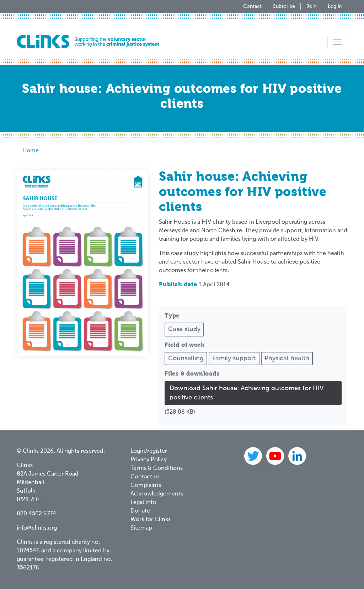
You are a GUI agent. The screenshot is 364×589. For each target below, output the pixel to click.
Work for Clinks (151, 520)
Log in (335, 6)
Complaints (146, 485)
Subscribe (284, 6)
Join (311, 6)
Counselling (186, 359)
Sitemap (141, 528)
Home (31, 151)
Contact (252, 6)
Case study (184, 329)
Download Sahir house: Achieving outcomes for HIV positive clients (247, 393)
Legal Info (143, 503)
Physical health (287, 359)
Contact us (145, 477)
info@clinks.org (37, 528)
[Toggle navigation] (337, 42)
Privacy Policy (149, 460)
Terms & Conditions (157, 468)
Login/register (149, 451)
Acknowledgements (157, 494)
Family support (234, 359)
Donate (140, 511)
